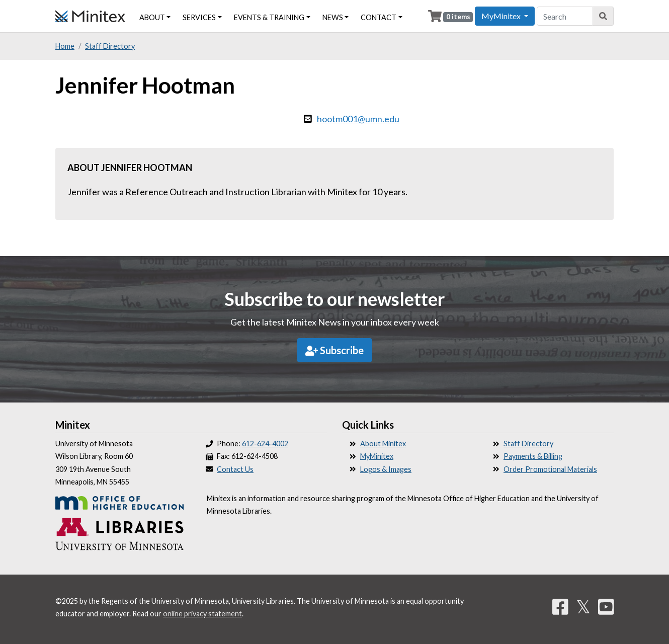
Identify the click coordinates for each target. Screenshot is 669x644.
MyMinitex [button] (502, 16)
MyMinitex (377, 456)
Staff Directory (110, 46)
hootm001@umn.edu (358, 119)
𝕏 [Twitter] (583, 606)
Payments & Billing (533, 456)
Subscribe (334, 350)
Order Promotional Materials (550, 469)
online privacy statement (202, 614)
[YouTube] (606, 606)
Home (65, 46)
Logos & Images (386, 469)
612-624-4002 (265, 444)
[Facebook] (560, 606)
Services (199, 17)
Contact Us (235, 469)
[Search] (603, 16)
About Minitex (383, 444)
